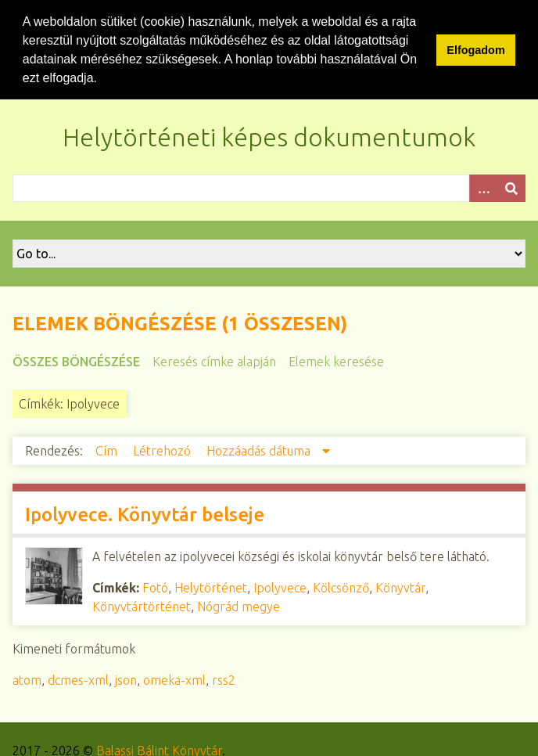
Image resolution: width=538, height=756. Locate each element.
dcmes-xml (78, 679)
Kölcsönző (341, 586)
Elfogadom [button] (475, 50)
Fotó (155, 586)
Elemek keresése (336, 360)
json (126, 679)
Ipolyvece (280, 586)
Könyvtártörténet (142, 605)
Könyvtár (400, 586)
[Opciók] (483, 187)
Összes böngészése (76, 360)
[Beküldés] (511, 187)
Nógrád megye (239, 605)
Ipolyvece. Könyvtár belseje (145, 513)
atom (27, 679)
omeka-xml (174, 679)
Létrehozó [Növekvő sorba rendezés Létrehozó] (163, 449)
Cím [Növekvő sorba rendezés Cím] (108, 449)
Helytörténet (211, 586)
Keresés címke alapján (214, 360)
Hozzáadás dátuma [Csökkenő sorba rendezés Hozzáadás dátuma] (260, 449)
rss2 (224, 679)
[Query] (269, 187)
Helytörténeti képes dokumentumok (269, 135)
